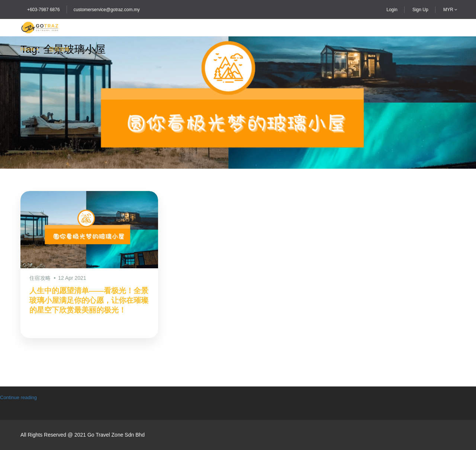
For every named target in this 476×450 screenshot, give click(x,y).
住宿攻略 (59, 49)
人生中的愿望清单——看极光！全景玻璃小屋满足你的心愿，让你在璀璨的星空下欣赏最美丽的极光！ (89, 300)
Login (392, 10)
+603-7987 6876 (44, 10)
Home (27, 49)
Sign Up (420, 10)
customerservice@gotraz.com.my (107, 10)
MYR (450, 10)
